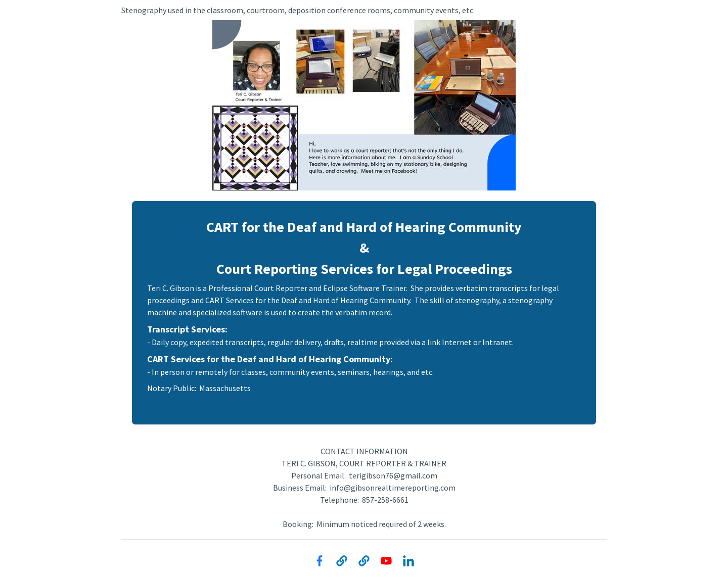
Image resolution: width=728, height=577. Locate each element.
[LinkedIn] (408, 561)
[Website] (342, 561)
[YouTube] (386, 561)
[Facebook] (320, 561)
